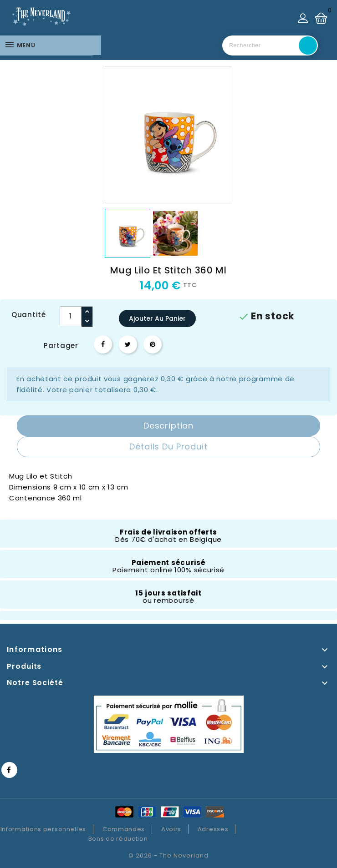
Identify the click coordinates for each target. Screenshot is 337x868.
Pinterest (153, 344)
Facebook (9, 770)
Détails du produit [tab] (168, 447)
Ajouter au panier (157, 318)
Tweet (128, 344)
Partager (103, 344)
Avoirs (171, 829)
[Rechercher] (270, 45)
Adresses (213, 829)
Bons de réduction (118, 839)
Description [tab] (168, 426)
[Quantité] (71, 316)
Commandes (124, 829)
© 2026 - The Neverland (168, 855)
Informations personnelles (43, 829)
